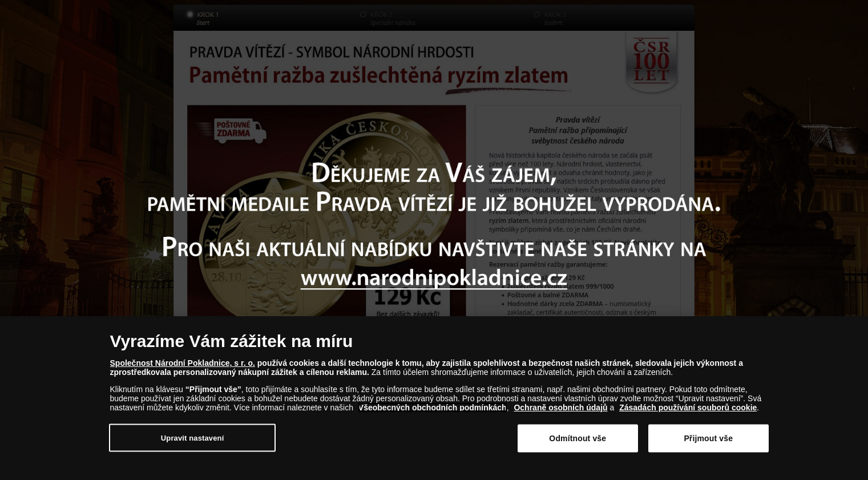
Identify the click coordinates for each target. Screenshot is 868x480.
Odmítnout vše (578, 441)
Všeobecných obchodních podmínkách (433, 410)
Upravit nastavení (193, 440)
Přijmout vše (708, 441)
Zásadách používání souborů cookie (688, 410)
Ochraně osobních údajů (560, 410)
